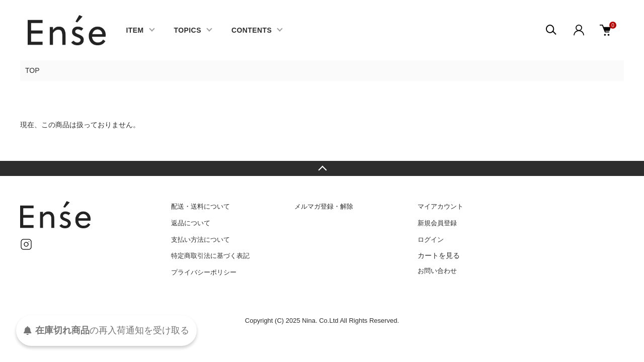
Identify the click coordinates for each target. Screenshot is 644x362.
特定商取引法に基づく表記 (210, 256)
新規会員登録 (437, 223)
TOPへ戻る (322, 168)
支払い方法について (200, 240)
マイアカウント (440, 206)
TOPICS (188, 30)
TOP (32, 70)
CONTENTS (252, 30)
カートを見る (439, 255)
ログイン (431, 240)
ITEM (135, 30)
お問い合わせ (437, 271)
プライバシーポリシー (204, 272)
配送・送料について (200, 206)
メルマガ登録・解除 (324, 206)
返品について (191, 223)
